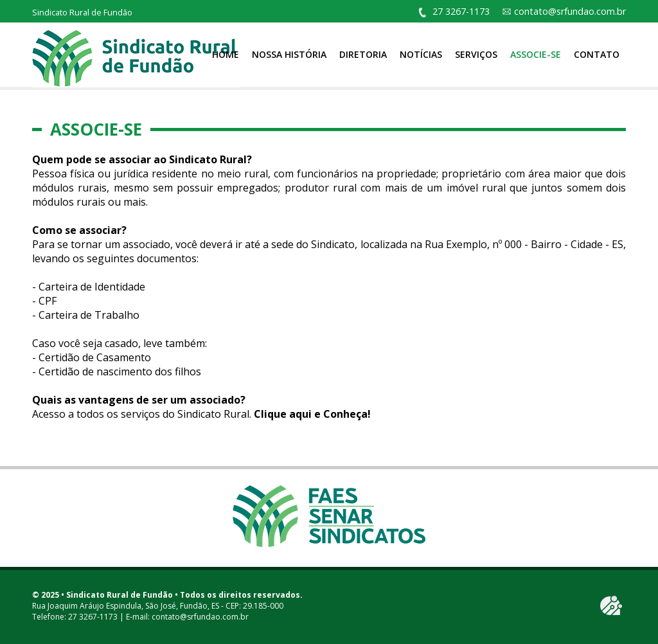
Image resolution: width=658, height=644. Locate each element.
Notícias (421, 54)
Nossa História (289, 54)
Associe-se (536, 54)
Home (226, 54)
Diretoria (363, 54)
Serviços (476, 54)
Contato (597, 54)
